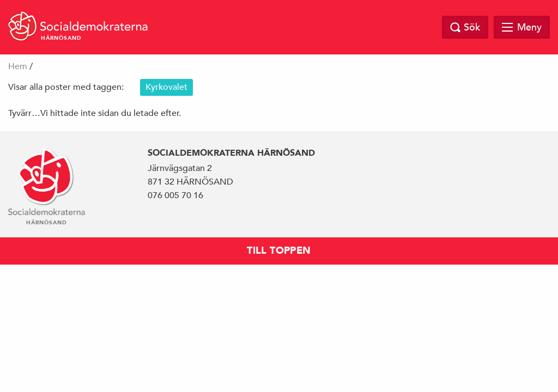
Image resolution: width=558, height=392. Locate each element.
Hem (18, 66)
